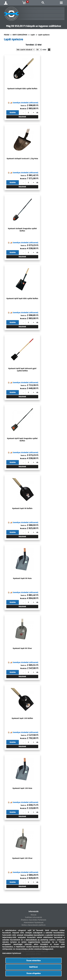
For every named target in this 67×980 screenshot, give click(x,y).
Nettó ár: (24, 106)
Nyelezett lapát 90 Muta (22, 578)
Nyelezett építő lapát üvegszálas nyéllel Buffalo (22, 440)
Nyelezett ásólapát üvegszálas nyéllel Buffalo (22, 230)
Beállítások (33, 967)
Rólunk (34, 915)
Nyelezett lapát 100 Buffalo (22, 718)
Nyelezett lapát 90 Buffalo (22, 508)
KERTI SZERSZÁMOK (20, 35)
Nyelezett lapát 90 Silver (22, 648)
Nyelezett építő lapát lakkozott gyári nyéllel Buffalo (22, 370)
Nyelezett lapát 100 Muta (22, 788)
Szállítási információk (33, 917)
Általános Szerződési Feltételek (34, 920)
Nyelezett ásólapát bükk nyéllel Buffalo (22, 89)
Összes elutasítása (33, 961)
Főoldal (7, 35)
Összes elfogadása (34, 973)
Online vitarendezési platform (34, 925)
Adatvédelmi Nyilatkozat (34, 922)
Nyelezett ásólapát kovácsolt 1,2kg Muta (22, 159)
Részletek (22, 117)
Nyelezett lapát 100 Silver (22, 858)
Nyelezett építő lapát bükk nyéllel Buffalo (22, 299)
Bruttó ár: (23, 109)
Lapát (33, 35)
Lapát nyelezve (44, 35)
